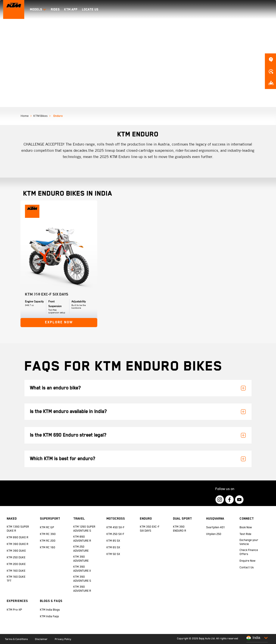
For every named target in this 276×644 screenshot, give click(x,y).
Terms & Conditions (16, 639)
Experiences (17, 601)
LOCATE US (90, 9)
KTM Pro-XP (14, 610)
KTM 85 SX (113, 541)
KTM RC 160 (48, 548)
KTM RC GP (47, 528)
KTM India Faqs (49, 617)
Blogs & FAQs (51, 601)
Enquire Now (248, 561)
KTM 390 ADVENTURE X (82, 569)
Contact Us (247, 568)
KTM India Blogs (50, 610)
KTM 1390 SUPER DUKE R (18, 529)
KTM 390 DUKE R (17, 544)
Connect (247, 518)
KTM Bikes (41, 116)
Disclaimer (41, 639)
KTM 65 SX (113, 548)
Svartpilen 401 (215, 528)
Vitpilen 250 (214, 534)
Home (25, 116)
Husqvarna (215, 518)
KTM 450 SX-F (115, 528)
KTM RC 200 (48, 541)
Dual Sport (182, 518)
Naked (12, 518)
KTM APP (71, 9)
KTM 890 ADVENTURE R (82, 539)
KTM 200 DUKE (16, 564)
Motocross (116, 518)
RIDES (55, 9)
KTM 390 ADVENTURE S (82, 579)
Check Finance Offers (249, 552)
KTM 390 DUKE (16, 551)
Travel (79, 518)
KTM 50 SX (113, 554)
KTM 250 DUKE (16, 558)
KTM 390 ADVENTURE (81, 559)
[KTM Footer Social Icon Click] (220, 500)
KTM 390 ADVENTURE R (82, 589)
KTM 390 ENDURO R (180, 529)
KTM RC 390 (48, 534)
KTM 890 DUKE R (17, 538)
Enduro (146, 518)
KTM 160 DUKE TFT (16, 579)
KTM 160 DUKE (16, 571)
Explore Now (59, 323)
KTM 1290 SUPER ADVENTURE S (84, 529)
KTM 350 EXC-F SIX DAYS (150, 529)
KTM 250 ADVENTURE (81, 549)
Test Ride (245, 534)
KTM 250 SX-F (115, 534)
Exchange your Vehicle (249, 542)
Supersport (50, 518)
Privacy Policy (63, 639)
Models (38, 9)
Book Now (246, 528)
